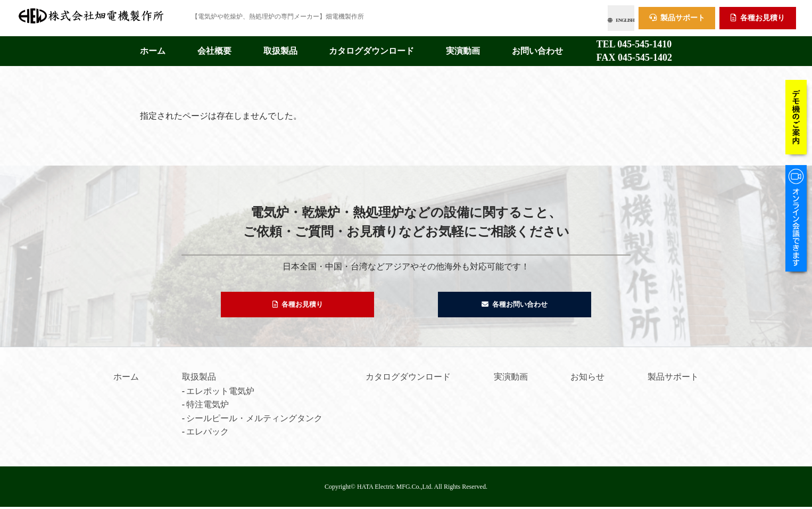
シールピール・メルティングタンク (254, 420)
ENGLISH (596, 16)
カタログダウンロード (371, 48)
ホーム (153, 48)
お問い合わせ (537, 48)
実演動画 (463, 48)
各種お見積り (758, 16)
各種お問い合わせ (515, 304)
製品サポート (677, 16)
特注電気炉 (208, 407)
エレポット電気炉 (220, 393)
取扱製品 (280, 48)
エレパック (208, 434)
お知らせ (587, 379)
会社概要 (214, 48)
